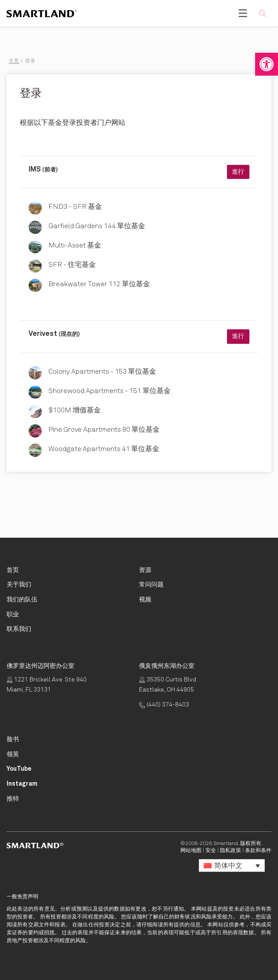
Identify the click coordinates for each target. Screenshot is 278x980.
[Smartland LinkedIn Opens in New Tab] (13, 755)
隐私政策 (230, 851)
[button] (267, 64)
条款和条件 (258, 851)
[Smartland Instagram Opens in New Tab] (22, 784)
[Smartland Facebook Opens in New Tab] (13, 740)
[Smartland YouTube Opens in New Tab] (19, 769)
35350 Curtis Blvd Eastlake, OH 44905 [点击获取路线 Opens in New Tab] (168, 685)
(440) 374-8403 (164, 705)
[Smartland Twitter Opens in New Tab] (13, 799)
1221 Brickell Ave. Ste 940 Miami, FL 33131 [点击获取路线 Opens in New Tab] (47, 685)
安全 (211, 851)
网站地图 (191, 851)
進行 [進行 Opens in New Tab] (238, 172)
